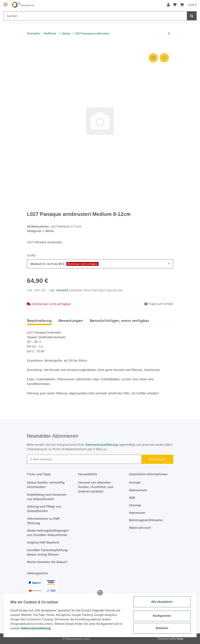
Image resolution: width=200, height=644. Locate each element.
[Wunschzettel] (173, 5)
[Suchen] (95, 16)
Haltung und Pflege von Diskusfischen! (44, 509)
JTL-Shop (178, 639)
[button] (167, 5)
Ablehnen (162, 628)
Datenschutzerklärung (102, 445)
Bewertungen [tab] (71, 321)
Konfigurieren (162, 616)
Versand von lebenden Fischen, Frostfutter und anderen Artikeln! (96, 487)
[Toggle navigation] (6, 3)
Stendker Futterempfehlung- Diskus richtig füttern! (48, 552)
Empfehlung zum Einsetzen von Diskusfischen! (47, 497)
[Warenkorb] (187, 5)
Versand (62, 290)
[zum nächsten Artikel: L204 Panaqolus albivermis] (169, 33)
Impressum (137, 513)
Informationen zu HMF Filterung (43, 521)
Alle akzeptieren (162, 602)
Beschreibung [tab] (39, 321)
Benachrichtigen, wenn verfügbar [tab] (119, 321)
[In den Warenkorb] (30, 46)
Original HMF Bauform (43, 542)
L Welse (48, 231)
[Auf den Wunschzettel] (164, 58)
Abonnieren (157, 459)
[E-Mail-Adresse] (84, 459)
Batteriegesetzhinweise (146, 520)
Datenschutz (138, 490)
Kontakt (135, 482)
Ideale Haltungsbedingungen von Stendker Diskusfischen (48, 533)
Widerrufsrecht (140, 528)
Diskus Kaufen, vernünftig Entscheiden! (46, 485)
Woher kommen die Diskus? (47, 562)
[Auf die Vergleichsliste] (153, 58)
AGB (132, 498)
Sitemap (135, 505)
